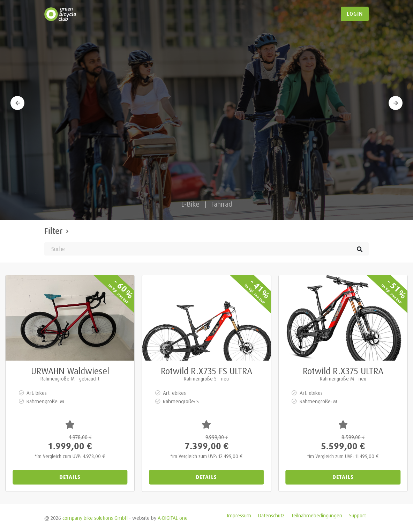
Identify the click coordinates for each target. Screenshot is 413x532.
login (355, 14)
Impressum (239, 515)
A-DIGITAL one (173, 518)
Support (358, 515)
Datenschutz (271, 515)
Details (70, 477)
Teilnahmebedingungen (317, 515)
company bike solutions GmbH (95, 518)
